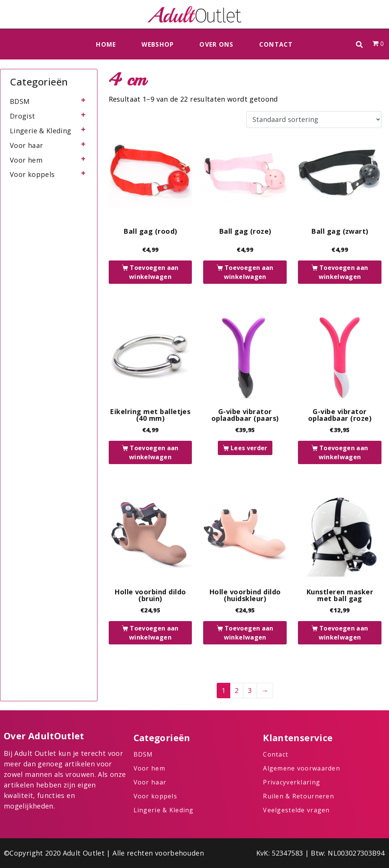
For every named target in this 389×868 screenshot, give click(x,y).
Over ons (216, 44)
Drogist (23, 116)
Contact (276, 44)
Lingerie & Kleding (40, 131)
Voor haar (26, 145)
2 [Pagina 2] (237, 690)
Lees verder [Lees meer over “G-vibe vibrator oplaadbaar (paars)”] (249, 448)
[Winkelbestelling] (314, 120)
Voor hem (26, 160)
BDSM (20, 101)
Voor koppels (32, 174)
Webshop (158, 44)
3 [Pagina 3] (250, 690)
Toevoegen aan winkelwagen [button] (154, 272)
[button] (359, 44)
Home (106, 44)
